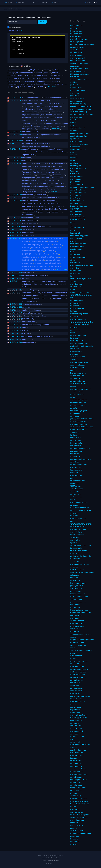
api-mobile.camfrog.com (79, 815)
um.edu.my (74, 567)
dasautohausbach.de (78, 403)
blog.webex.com (76, 176)
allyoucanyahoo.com (31, 115)
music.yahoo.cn (40, 106)
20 (20, 310)
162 (17, 198)
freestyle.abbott (61, 293)
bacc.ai (47, 73)
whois (21, 31)
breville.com (27, 183)
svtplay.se (44, 316)
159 (20, 135)
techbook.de (56, 212)
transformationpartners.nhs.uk (46, 198)
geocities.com (44, 129)
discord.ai (11, 75)
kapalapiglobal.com (78, 594)
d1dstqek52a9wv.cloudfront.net (82, 572)
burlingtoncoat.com (40, 186)
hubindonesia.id (76, 413)
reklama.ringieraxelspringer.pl (34, 275)
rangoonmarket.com (78, 365)
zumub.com (75, 174)
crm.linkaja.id (75, 263)
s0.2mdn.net (75, 559)
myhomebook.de (31, 212)
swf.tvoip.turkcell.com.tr (79, 63)
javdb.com (74, 85)
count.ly (73, 704)
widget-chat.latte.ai (49, 257)
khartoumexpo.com (77, 90)
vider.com (74, 513)
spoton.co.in (27, 272)
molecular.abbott (40, 296)
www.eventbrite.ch (77, 368)
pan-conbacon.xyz (77, 440)
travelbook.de (28, 215)
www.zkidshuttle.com (78, 319)
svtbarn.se (34, 316)
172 (17, 293)
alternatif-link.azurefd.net (80, 324)
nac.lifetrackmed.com (78, 677)
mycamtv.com (75, 271)
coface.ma (27, 158)
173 (20, 290)
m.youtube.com (76, 203)
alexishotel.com (29, 175)
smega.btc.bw (75, 303)
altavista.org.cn (60, 103)
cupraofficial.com (29, 149)
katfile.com (74, 311)
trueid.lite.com (76, 438)
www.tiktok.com (76, 284)
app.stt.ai (11, 87)
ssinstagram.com (77, 720)
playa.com (74, 260)
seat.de (25, 152)
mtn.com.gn (75, 734)
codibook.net (28, 232)
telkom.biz (74, 839)
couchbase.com (76, 728)
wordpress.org (76, 796)
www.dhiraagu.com (77, 217)
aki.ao (72, 160)
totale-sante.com (77, 615)
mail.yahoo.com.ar (43, 100)
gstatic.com (75, 327)
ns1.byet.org (75, 575)
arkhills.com (27, 325)
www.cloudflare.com (78, 384)
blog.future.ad (36, 70)
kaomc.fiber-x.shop (77, 675)
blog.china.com (76, 238)
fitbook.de (63, 209)
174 (17, 310)
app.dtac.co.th (76, 446)
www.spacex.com (77, 36)
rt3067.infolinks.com (78, 701)
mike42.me (74, 483)
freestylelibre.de (29, 301)
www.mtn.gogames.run (32, 304)
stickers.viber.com (77, 772)
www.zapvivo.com (77, 214)
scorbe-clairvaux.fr (44, 336)
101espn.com (75, 281)
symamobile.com (77, 88)
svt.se (25, 316)
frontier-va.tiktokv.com (79, 206)
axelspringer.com (29, 203)
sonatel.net (74, 462)
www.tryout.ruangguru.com (80, 109)
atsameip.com (75, 761)
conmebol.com (28, 342)
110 (20, 160)
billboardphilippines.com (79, 74)
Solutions (43, 3)
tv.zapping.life (76, 166)
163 (17, 200)
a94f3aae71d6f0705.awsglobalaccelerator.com (41, 135)
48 (20, 238)
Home (8, 3)
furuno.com (27, 307)
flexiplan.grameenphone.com (81, 106)
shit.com (73, 653)
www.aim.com (57, 112)
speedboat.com (76, 66)
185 (20, 275)
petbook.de (44, 212)
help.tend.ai (40, 87)
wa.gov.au (57, 166)
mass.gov (26, 161)
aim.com (53, 109)
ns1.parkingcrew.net (30, 137)
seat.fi (47, 152)
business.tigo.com (77, 201)
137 (20, 163)
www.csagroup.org (77, 570)
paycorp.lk (74, 316)
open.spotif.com (76, 588)
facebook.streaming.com (79, 804)
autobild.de (27, 206)
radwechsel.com (29, 322)
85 (20, 223)
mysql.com (74, 397)
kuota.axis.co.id (76, 470)
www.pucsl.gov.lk (77, 623)
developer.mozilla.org (78, 104)
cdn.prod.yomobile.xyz (79, 780)
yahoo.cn (28, 106)
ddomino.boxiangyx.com (79, 236)
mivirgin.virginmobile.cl (79, 465)
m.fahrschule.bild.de (42, 206)
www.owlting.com (29, 220)
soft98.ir (73, 807)
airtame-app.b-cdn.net (79, 718)
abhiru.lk (73, 408)
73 (20, 232)
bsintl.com (58, 183)
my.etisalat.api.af (58, 70)
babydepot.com (29, 178)
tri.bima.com (75, 454)
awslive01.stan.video (78, 335)
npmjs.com (74, 230)
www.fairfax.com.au (57, 163)
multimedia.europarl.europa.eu (82, 114)
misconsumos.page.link (79, 669)
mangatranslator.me (78, 526)
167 (17, 229)
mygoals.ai (12, 84)
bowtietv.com (52, 180)
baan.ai (39, 73)
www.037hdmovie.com (79, 429)
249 (20, 218)
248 (14, 97)
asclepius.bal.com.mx (78, 788)
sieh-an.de (38, 284)
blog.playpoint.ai (34, 84)
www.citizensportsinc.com (33, 123)
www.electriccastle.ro (78, 798)
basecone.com (58, 178)
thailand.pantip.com (78, 47)
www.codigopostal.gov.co (80, 745)
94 (20, 235)
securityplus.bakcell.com (80, 136)
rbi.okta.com (27, 235)
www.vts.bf (74, 809)
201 (20, 158)
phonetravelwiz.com (78, 71)
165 (17, 220)
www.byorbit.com (77, 392)
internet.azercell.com (78, 583)
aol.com (57, 115)
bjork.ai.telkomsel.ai (25, 87)
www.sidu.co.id (76, 475)
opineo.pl (26, 313)
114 (20, 198)
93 (20, 293)
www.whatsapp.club (78, 58)
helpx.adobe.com (77, 699)
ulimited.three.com (77, 737)
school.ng (74, 505)
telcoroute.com (76, 790)
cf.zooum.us (75, 842)
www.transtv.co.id (77, 621)
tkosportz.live (75, 338)
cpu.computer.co (77, 812)
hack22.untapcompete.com (80, 834)
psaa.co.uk (27, 198)
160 (17, 160)
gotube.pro (74, 828)
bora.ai (55, 73)
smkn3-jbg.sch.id (77, 341)
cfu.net (25, 278)
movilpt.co (74, 157)
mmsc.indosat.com (77, 535)
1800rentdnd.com (56, 169)
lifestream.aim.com (30, 112)
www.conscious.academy (18, 70)
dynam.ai (21, 75)
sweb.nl (73, 123)
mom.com (74, 516)
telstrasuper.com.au (42, 166)
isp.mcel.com (75, 580)
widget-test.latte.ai (27, 81)
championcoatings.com (46, 189)
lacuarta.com (28, 195)
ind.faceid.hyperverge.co (80, 508)
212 (20, 195)
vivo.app (73, 648)
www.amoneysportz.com (79, 564)
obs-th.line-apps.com (78, 149)
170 (17, 278)
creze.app (74, 354)
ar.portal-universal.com (79, 144)
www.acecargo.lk (77, 731)
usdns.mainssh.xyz (77, 395)
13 (10, 97)
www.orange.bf (76, 351)
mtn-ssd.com (75, 273)
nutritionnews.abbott (57, 296)
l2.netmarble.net (76, 664)
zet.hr (72, 478)
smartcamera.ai (59, 84)
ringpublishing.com (30, 290)
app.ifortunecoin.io (77, 228)
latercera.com (41, 195)
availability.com (76, 497)
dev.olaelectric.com (78, 249)
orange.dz (74, 473)
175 (17, 319)
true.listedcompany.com (32, 98)
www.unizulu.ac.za (77, 755)
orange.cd (74, 578)
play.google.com (76, 300)
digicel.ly (74, 500)
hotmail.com (75, 120)
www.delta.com (76, 50)
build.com (26, 186)
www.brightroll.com (30, 120)
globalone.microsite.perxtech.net (36, 143)
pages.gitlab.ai (13, 78)
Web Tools (20, 3)
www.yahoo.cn (55, 106)
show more (52, 87)
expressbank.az (76, 656)
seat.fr (54, 152)
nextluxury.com (76, 117)
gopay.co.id (75, 96)
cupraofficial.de (55, 149)
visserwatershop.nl (77, 55)
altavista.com (47, 115)
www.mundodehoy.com (79, 502)
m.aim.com (44, 112)
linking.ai (40, 81)
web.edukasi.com (77, 489)
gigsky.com (74, 685)
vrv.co (25, 169)
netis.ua (73, 637)
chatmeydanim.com (78, 128)
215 (20, 229)
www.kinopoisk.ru (77, 831)
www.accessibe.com (78, 529)
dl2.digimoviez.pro (77, 378)
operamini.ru (75, 540)
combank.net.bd (76, 726)
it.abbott (28, 296)
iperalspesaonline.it (30, 132)
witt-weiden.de (50, 284)
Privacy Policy (46, 858)
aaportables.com (51, 172)
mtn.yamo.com (76, 763)
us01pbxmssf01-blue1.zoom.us (82, 427)
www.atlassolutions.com (79, 774)
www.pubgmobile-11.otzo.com (81, 265)
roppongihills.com (42, 325)
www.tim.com (75, 618)
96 (20, 330)
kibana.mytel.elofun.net (79, 596)
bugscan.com (75, 710)
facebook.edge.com (78, 61)
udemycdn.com (76, 141)
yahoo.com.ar (28, 100)
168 (17, 232)
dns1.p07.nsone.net (77, 98)
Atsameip (19, 9)
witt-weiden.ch (48, 281)
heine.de (28, 284)
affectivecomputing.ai (25, 73)
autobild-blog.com (47, 201)
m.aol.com (27, 117)
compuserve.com (53, 123)
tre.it (72, 252)
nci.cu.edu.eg (75, 607)
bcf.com (26, 180)
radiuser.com (75, 683)
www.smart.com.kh (77, 220)
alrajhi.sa (74, 82)
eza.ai (30, 75)
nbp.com (73, 155)
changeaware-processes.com (34, 192)
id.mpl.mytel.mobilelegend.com (82, 187)
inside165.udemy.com (78, 672)
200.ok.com (75, 562)
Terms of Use (55, 858)
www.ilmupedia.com (78, 357)
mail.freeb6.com (76, 34)
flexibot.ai (58, 75)
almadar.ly (74, 163)
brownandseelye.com (43, 183)
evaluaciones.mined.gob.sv (80, 613)
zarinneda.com (76, 195)
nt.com (73, 222)
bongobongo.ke (76, 548)
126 (20, 336)
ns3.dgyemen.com (30, 140)
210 (20, 200)
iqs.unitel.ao (75, 139)
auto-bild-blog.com (30, 201)
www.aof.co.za (76, 268)
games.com (43, 126)
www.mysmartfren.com (79, 400)
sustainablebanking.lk (78, 257)
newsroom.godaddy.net (79, 362)
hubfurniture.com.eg (78, 405)
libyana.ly (74, 290)
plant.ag (11, 73)
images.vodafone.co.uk (79, 610)
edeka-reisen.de (29, 226)
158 (17, 100)
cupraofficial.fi (36, 152)
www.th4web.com (77, 376)
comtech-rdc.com (77, 688)
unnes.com (74, 658)
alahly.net (74, 125)
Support (55, 3)
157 (17, 97)
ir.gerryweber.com (30, 223)
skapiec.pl (36, 313)
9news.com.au (28, 163)
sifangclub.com (76, 599)
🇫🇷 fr (95, 2)
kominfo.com (75, 435)
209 (20, 226)
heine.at (26, 281)
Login (88, 3)
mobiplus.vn (75, 723)
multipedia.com (76, 211)
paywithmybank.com (78, 750)
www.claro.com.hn (77, 667)
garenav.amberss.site (78, 421)
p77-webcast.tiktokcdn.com (81, 696)
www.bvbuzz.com (48, 120)
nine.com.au (27, 166)
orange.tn (74, 747)
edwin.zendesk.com (78, 481)
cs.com (65, 123)
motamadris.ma (76, 766)
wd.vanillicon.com (77, 642)
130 (20, 319)
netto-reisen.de (44, 226)
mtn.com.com (75, 605)
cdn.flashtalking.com (78, 193)
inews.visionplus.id (77, 443)
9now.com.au (42, 163)
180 (20, 140)
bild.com (42, 203)
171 (20, 97)
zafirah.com (75, 492)
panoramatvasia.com (78, 602)
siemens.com (28, 229)
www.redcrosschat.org (79, 112)
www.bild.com (53, 203)
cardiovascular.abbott (31, 293)
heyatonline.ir (75, 233)
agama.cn (74, 543)
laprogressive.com (77, 825)
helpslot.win (75, 631)
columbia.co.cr (76, 287)
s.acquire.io (75, 432)
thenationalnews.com (31, 218)
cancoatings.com (57, 186)
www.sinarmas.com (78, 467)
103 (20, 272)
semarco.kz (75, 537)
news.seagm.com (77, 42)
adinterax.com (41, 109)
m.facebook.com (76, 753)
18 (20, 327)
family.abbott (47, 293)
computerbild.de (29, 209)
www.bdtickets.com (78, 532)
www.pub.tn (75, 693)
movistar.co (75, 306)
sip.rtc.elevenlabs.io (78, 190)
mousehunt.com (76, 785)
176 (17, 325)
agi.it (24, 328)
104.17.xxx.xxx (75, 486)
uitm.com (74, 793)
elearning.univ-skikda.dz (79, 801)
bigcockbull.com (38, 180)
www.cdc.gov (75, 93)
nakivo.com (27, 339)
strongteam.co (76, 707)
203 (20, 307)
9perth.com (38, 172)
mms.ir (73, 333)
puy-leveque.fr (28, 336)
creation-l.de (61, 281)
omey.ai (22, 84)
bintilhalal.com (56, 117)
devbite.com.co (76, 451)
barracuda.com (43, 178)
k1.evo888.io (75, 349)
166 (17, 223)
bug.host (73, 28)
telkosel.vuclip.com (77, 381)
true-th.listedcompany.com (55, 98)
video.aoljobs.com (40, 117)
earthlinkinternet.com (78, 244)
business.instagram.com (79, 314)
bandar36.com (76, 591)
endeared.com (76, 456)
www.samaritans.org (78, 518)
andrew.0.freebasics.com (80, 39)
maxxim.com (13, 31)
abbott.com (27, 298)
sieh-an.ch (35, 281)
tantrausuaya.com (77, 101)
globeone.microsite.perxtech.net (35, 146)
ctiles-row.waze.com (78, 645)
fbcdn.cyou (74, 836)
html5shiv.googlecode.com (80, 343)
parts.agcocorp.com (30, 330)
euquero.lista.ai (52, 81)
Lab (32, 3)
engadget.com (30, 126)
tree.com (74, 370)
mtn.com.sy (75, 416)
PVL (54, 863)
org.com (73, 739)
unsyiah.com (75, 712)
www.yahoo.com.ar (30, 103)
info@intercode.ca (53, 861)
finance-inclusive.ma (78, 373)
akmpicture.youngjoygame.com (82, 640)
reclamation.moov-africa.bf (80, 389)
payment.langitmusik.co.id (80, 448)
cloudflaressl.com (77, 626)
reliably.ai (46, 84)
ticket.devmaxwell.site (79, 551)
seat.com (42, 149)
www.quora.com (76, 179)
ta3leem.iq (74, 386)
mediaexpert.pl (76, 494)
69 (20, 281)
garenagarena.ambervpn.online (82, 419)
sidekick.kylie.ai (47, 78)
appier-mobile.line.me (31, 310)
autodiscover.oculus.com (80, 79)
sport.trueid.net (76, 691)
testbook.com (75, 147)
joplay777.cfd (75, 198)
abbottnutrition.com (42, 298)
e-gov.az (74, 152)
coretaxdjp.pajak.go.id (78, 411)
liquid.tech (74, 844)
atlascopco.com (59, 175)
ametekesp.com (44, 175)
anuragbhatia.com (77, 820)
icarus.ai (35, 78)
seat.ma (63, 152)
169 (17, 238)
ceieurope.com (28, 189)
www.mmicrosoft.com (78, 715)
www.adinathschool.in (78, 424)
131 (20, 132)
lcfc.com (26, 333)
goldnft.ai (25, 78)
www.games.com (29, 129)
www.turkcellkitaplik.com (80, 769)
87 (20, 143)
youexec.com (28, 319)
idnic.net (73, 131)
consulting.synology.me (79, 661)
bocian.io (74, 758)
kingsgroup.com (76, 31)
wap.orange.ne (76, 209)
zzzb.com (74, 360)
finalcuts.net (75, 77)
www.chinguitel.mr (77, 246)
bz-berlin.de (57, 206)
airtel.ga (73, 241)
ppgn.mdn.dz (75, 330)
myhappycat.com (77, 52)
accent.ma (74, 823)
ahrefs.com (74, 629)
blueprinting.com (77, 26)
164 (20, 149)
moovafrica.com (76, 777)
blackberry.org (76, 782)
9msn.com (27, 172)
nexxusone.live (76, 742)
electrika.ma (75, 553)
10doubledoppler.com (38, 169)
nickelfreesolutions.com (79, 69)
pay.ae (47, 70)
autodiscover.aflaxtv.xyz (79, 308)
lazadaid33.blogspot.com (80, 292)
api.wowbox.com (77, 680)
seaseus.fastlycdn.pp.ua (79, 817)
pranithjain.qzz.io (77, 586)
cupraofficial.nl (28, 155)
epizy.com (74, 225)
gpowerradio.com (77, 254)
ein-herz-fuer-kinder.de (47, 209)
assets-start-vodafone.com (80, 133)
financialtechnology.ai (43, 75)
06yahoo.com (28, 109)
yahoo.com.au (46, 103)
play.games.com (56, 126)
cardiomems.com (59, 298)
